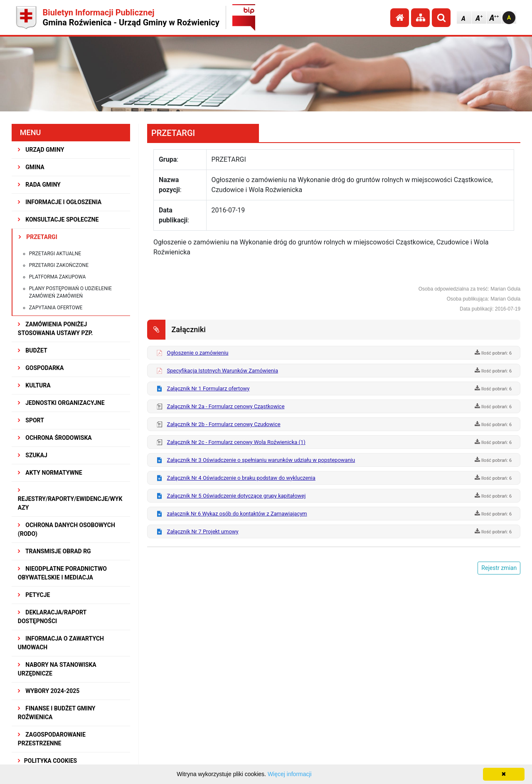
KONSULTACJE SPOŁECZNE (58, 219)
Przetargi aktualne (55, 254)
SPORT (31, 420)
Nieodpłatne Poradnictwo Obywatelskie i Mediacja (62, 573)
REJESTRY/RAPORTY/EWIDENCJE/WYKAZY (70, 499)
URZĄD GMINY (41, 150)
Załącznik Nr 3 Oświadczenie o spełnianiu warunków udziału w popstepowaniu (261, 460)
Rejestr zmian (499, 568)
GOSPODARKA (41, 368)
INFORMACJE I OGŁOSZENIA (60, 202)
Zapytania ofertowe (56, 308)
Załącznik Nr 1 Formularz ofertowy (208, 388)
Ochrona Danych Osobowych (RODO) (66, 529)
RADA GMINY (39, 185)
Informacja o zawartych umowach (61, 643)
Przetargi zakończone (59, 265)
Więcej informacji (290, 774)
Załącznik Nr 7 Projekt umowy (203, 531)
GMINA (31, 167)
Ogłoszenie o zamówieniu (198, 353)
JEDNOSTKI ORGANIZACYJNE (61, 403)
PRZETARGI (38, 237)
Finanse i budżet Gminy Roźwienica (57, 713)
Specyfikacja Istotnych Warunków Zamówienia (223, 371)
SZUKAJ (33, 455)
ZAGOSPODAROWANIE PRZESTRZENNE (52, 739)
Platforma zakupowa (58, 277)
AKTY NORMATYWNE (50, 473)
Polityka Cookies (47, 761)
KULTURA (34, 385)
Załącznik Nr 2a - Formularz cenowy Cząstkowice (226, 406)
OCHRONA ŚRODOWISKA (55, 438)
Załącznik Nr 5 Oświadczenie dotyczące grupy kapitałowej (236, 496)
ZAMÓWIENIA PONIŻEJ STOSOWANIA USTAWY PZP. (55, 329)
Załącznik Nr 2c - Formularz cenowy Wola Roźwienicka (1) (236, 442)
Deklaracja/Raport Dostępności (52, 617)
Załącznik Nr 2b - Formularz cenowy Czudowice (224, 424)
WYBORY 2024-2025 (49, 691)
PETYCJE (34, 595)
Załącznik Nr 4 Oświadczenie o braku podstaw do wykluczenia (241, 478)
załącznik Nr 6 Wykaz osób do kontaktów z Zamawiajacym (237, 514)
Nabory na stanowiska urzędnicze (57, 669)
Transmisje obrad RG (54, 551)
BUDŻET (33, 350)
